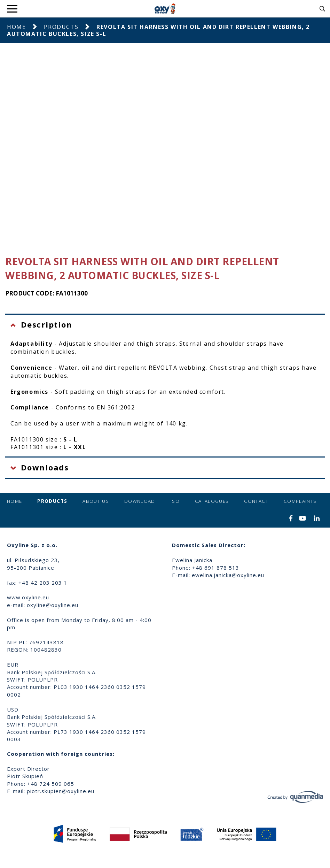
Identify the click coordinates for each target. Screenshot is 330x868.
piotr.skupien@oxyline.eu (61, 791)
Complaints (300, 501)
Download (140, 501)
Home (16, 27)
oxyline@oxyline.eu (53, 605)
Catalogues (212, 501)
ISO (175, 501)
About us (96, 501)
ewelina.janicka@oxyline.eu (228, 575)
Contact (256, 501)
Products (61, 27)
